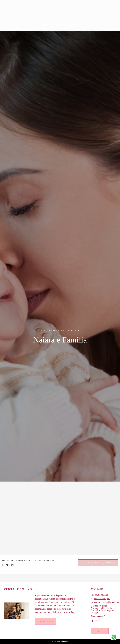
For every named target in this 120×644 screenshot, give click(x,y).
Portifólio (60, 24)
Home (46, 24)
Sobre (74, 24)
